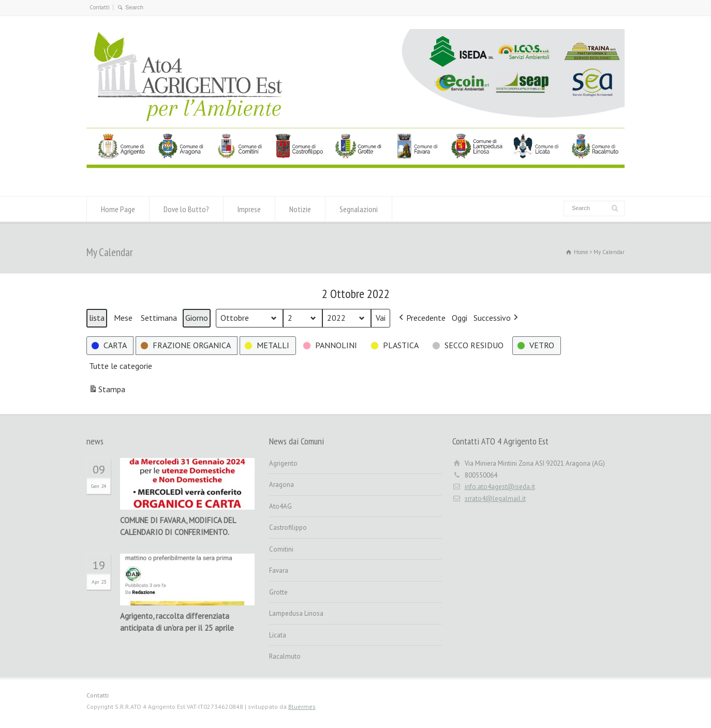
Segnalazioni (359, 209)
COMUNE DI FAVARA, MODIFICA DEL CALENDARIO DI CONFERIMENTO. (178, 526)
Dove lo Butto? (186, 209)
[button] (421, 318)
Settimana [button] (159, 318)
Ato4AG (280, 506)
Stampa (107, 391)
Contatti (100, 7)
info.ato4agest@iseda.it (500, 487)
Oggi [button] (460, 318)
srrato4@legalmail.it (495, 499)
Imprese (249, 209)
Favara (279, 570)
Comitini (281, 549)
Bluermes (302, 707)
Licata (278, 635)
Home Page (118, 209)
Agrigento (283, 463)
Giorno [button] (197, 318)
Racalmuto (285, 656)
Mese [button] (123, 318)
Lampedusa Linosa (296, 613)
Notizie (300, 209)
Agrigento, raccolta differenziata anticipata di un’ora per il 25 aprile (177, 622)
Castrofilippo (288, 528)
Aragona (282, 485)
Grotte (278, 592)
